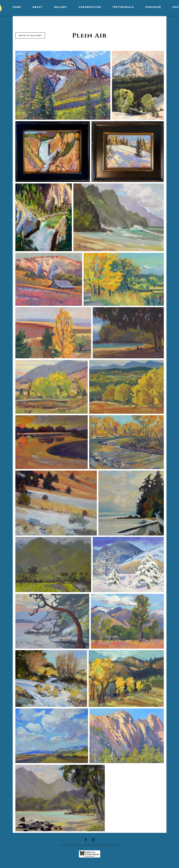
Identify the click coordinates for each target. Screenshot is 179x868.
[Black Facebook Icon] (86, 840)
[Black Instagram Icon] (93, 840)
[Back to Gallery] (30, 36)
